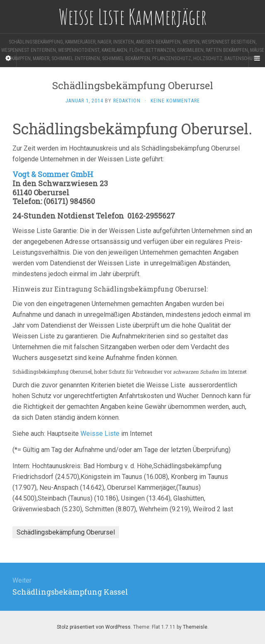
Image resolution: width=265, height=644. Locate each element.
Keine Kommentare (175, 101)
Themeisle (195, 627)
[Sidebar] (8, 58)
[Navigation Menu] (257, 58)
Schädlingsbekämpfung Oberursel (66, 532)
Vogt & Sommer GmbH (53, 174)
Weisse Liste (100, 434)
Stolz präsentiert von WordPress (94, 627)
